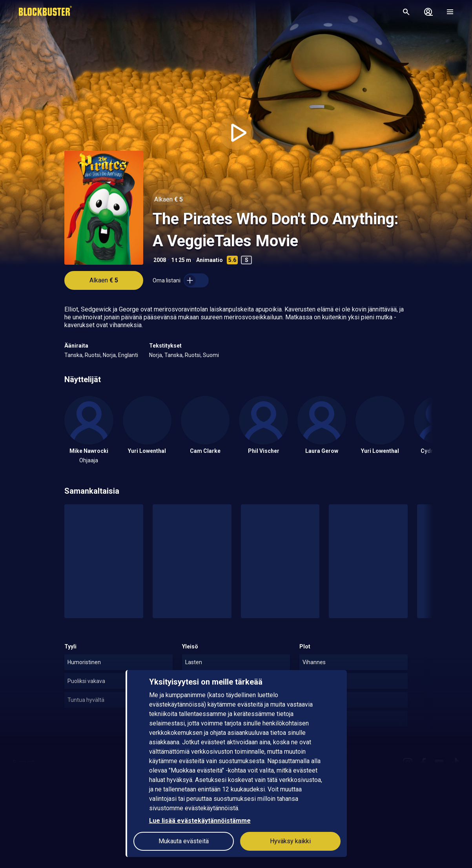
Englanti (128, 355)
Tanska (73, 355)
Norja (109, 355)
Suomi (211, 355)
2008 (160, 260)
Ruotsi (93, 355)
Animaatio (210, 260)
